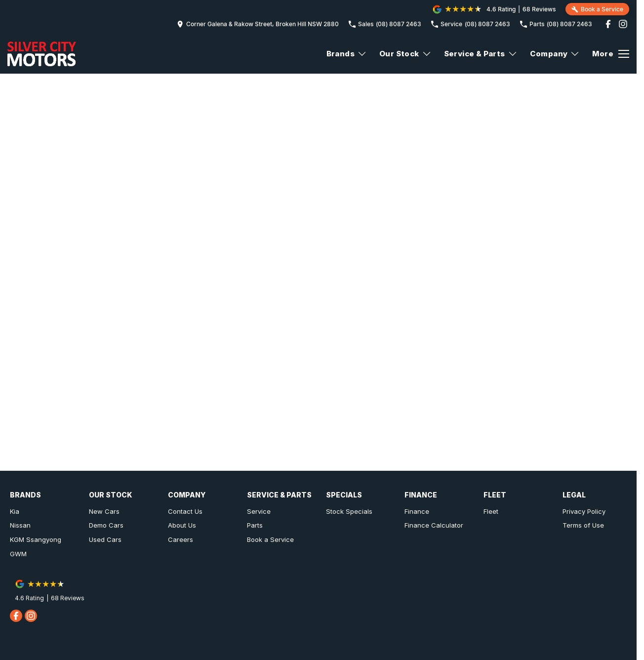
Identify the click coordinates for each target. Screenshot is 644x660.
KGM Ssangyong (36, 539)
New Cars (104, 511)
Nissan (20, 525)
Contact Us (185, 511)
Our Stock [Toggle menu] (405, 54)
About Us (182, 525)
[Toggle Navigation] (611, 54)
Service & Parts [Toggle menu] (481, 54)
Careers (181, 539)
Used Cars (105, 539)
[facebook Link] (608, 24)
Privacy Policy (584, 511)
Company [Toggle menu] (555, 54)
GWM (18, 554)
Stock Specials (349, 511)
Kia (15, 511)
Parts (255, 525)
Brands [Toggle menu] (347, 54)
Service (259, 511)
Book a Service (270, 539)
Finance (417, 511)
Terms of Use (583, 525)
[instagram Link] (623, 24)
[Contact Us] (258, 24)
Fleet (491, 511)
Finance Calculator (434, 525)
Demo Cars (106, 525)
